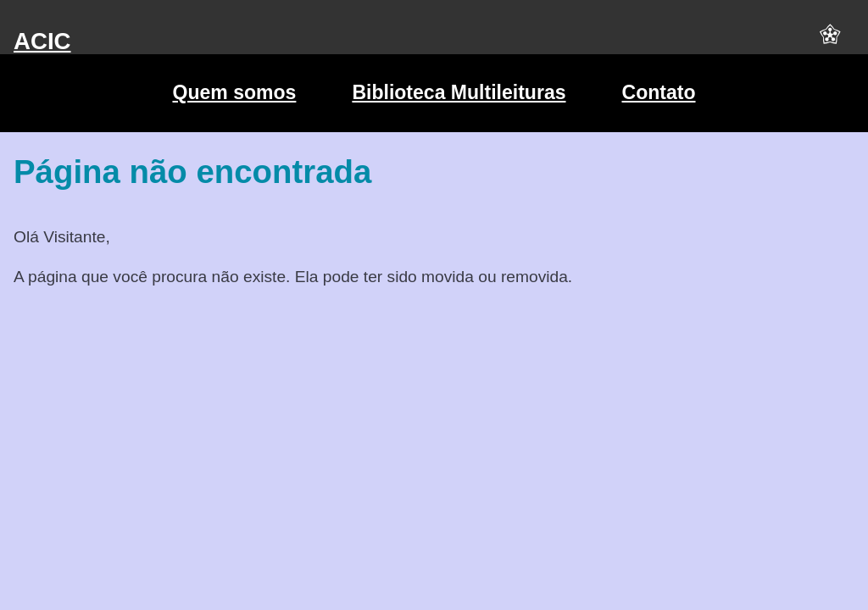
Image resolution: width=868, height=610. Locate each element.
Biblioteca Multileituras (459, 92)
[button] (830, 42)
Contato (659, 92)
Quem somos (234, 92)
